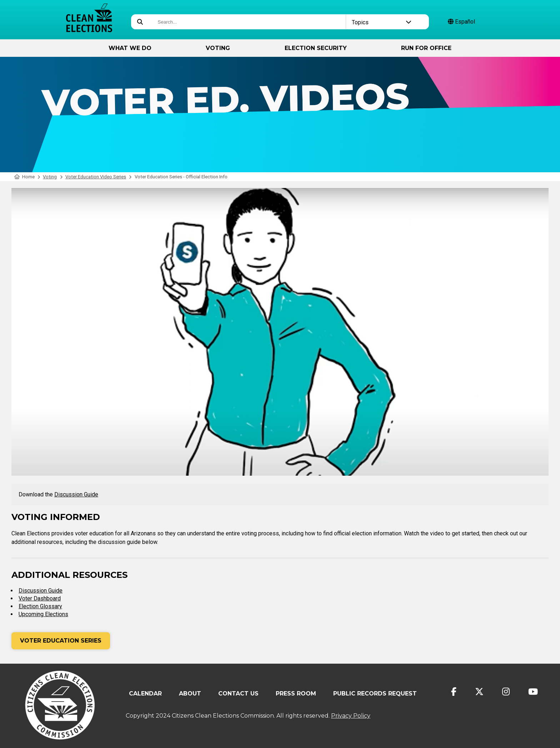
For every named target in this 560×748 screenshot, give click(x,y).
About (190, 693)
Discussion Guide (76, 494)
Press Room (296, 693)
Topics (382, 22)
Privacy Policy (351, 716)
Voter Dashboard (40, 598)
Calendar (145, 693)
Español (461, 22)
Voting (218, 48)
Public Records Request (375, 693)
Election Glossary (40, 606)
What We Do (130, 48)
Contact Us (238, 693)
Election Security (316, 48)
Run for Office (426, 48)
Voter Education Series (61, 641)
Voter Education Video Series (96, 177)
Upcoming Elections (43, 614)
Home (24, 177)
